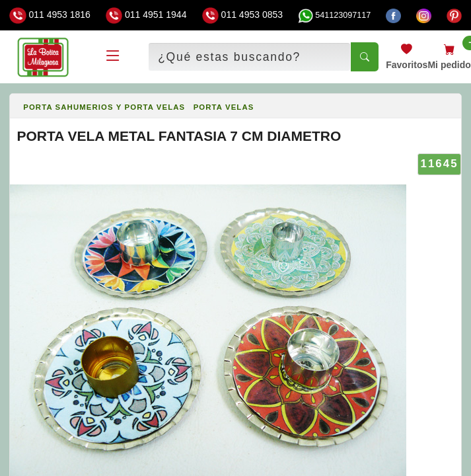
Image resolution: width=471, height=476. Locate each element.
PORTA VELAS (224, 107)
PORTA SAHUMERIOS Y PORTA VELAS (104, 107)
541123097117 (334, 15)
